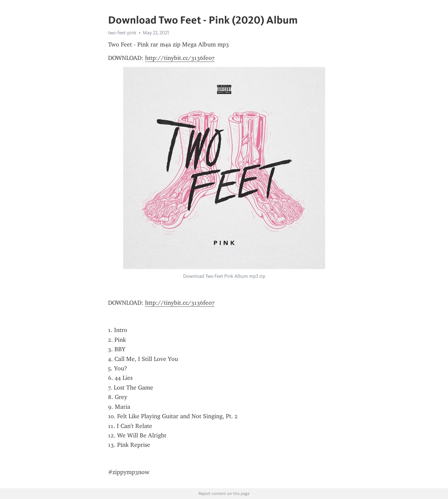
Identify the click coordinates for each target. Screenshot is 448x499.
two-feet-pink (122, 33)
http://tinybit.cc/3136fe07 (180, 58)
